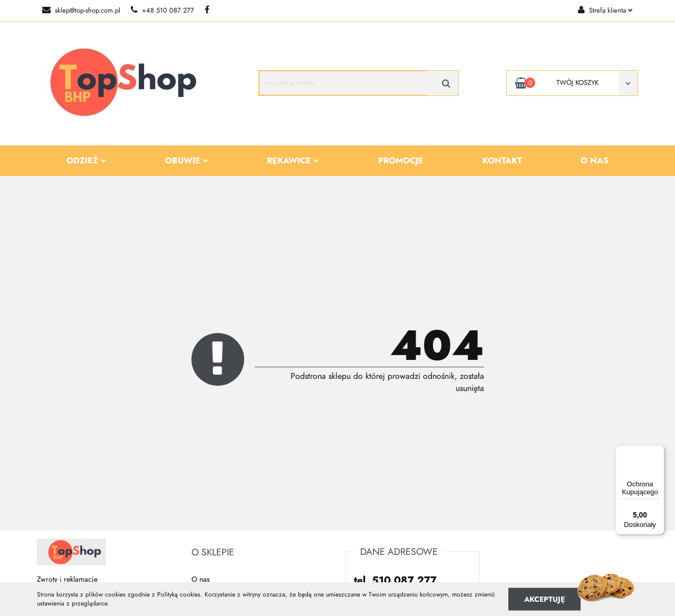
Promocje (401, 161)
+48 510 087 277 (162, 11)
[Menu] (658, 452)
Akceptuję (544, 599)
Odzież (86, 161)
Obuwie (187, 161)
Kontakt (502, 161)
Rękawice (293, 161)
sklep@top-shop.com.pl (81, 11)
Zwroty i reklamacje (67, 579)
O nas (595, 161)
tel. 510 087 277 (395, 580)
